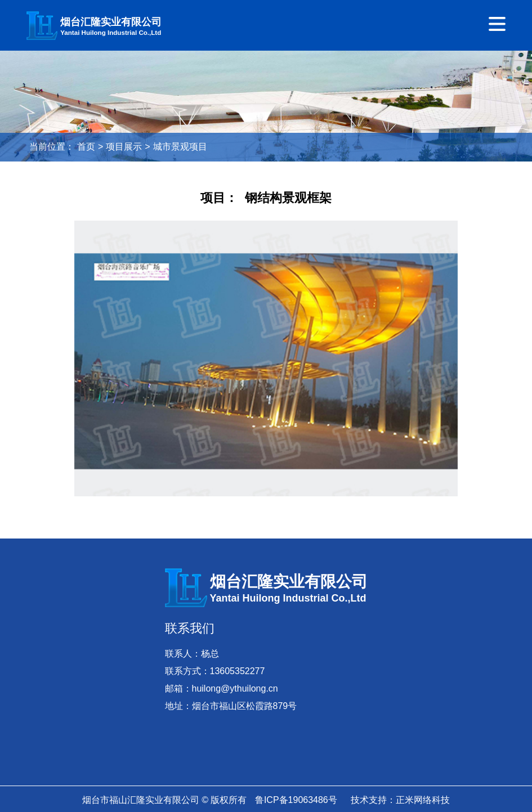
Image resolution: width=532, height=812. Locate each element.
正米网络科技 (423, 800)
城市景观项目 (180, 147)
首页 (86, 147)
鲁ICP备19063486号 (296, 800)
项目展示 (124, 147)
